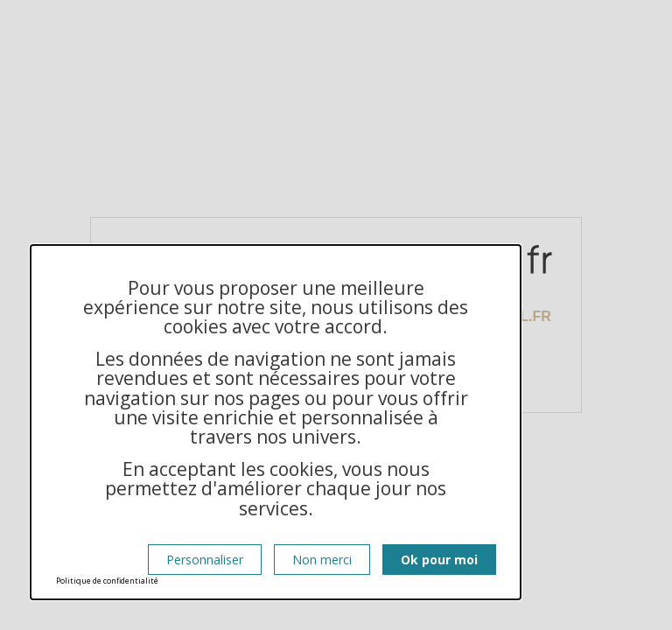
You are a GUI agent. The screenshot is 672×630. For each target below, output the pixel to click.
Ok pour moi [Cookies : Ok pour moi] (439, 560)
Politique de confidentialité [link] (107, 581)
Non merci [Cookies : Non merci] (322, 560)
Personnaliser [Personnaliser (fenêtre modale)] (205, 560)
